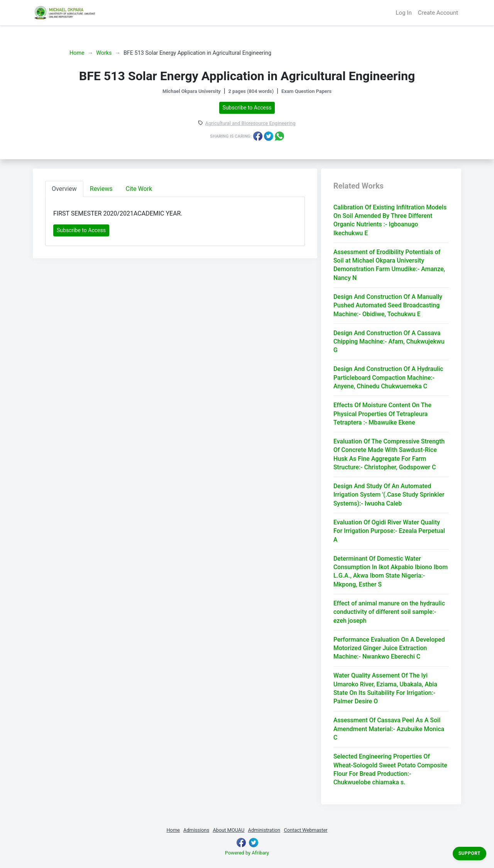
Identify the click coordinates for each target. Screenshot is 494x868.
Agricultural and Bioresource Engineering (250, 124)
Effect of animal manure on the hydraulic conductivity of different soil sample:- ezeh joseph (389, 612)
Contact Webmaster (305, 830)
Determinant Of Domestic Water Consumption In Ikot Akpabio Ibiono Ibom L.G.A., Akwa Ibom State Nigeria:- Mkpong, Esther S (391, 571)
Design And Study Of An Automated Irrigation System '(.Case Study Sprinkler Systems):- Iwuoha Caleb (389, 495)
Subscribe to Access (247, 108)
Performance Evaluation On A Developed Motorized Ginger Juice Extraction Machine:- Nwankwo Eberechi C (389, 648)
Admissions (196, 830)
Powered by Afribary (247, 853)
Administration (264, 830)
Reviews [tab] (101, 189)
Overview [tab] (64, 189)
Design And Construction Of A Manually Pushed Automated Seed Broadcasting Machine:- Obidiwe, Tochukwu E (388, 305)
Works (104, 53)
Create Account (438, 13)
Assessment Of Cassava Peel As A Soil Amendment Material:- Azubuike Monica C (389, 729)
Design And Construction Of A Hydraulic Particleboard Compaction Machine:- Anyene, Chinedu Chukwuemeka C (388, 378)
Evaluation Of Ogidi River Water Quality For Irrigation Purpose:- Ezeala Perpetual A (389, 531)
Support (469, 853)
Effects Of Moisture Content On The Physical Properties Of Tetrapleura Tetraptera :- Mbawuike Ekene (382, 414)
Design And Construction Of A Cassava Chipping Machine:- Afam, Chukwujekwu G (389, 342)
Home (77, 53)
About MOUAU (228, 830)
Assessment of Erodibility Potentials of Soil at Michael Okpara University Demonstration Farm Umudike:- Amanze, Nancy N (389, 265)
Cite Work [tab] (139, 189)
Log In (404, 13)
